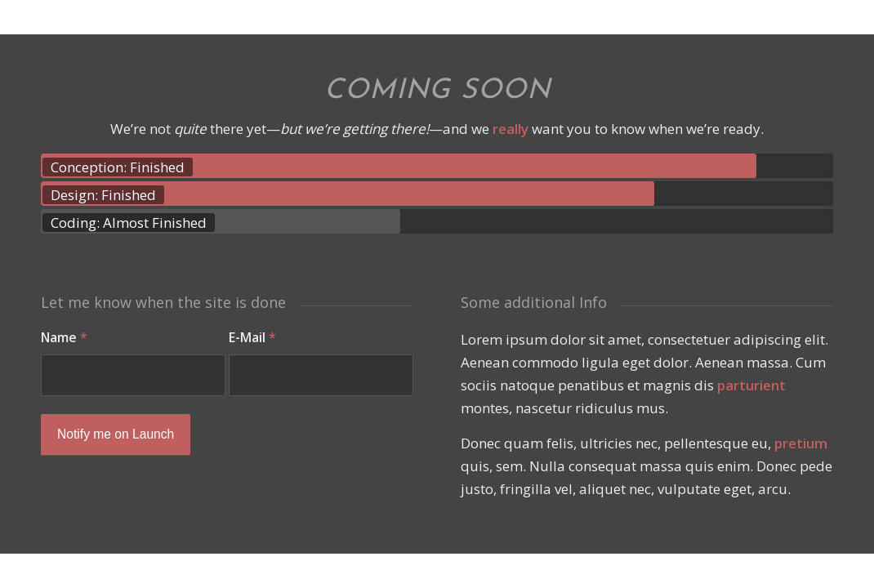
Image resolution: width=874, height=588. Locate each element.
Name (64, 337)
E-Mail (252, 337)
